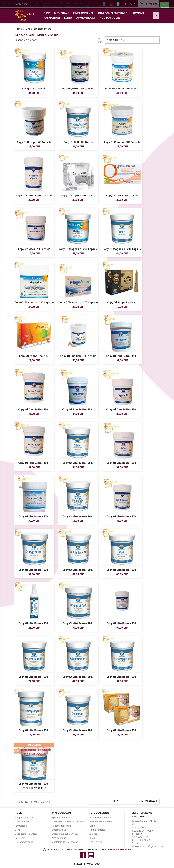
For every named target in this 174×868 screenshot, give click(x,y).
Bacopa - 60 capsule (34, 89)
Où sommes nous (24, 842)
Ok (165, 5)
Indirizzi (94, 834)
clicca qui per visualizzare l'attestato (114, 849)
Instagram (91, 855)
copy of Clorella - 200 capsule (122, 142)
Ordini (93, 826)
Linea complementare (112, 13)
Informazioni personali (101, 818)
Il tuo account (100, 813)
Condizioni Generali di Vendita (68, 822)
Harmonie (138, 13)
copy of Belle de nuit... (78, 142)
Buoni (92, 838)
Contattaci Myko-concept (65, 842)
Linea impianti (83, 13)
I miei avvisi (96, 842)
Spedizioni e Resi (61, 818)
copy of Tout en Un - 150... (122, 356)
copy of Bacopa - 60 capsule (34, 142)
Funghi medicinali (56, 13)
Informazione (86, 18)
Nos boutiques (110, 18)
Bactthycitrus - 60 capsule (78, 89)
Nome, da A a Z (132, 40)
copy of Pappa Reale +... (122, 302)
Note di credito (97, 830)
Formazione (52, 18)
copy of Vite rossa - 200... (78, 463)
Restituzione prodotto (101, 822)
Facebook (83, 855)
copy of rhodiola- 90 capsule (78, 356)
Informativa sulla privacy (65, 834)
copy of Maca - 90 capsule (122, 195)
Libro (68, 18)
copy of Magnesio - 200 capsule (78, 249)
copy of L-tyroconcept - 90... (78, 195)
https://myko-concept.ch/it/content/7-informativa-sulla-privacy (119, 6)
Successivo (150, 801)
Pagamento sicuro (61, 826)
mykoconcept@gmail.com (148, 846)
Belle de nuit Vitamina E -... (122, 89)
